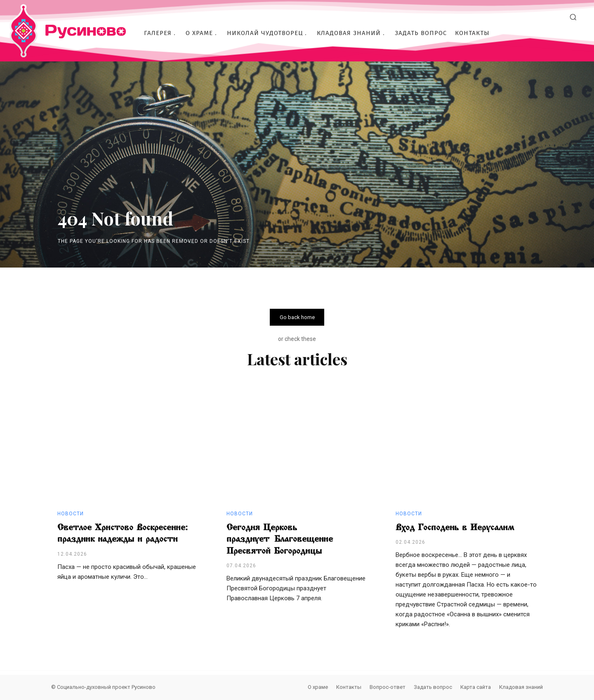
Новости (71, 514)
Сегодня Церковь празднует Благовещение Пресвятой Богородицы (280, 539)
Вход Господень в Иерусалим (455, 527)
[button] (573, 17)
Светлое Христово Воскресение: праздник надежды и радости (123, 533)
